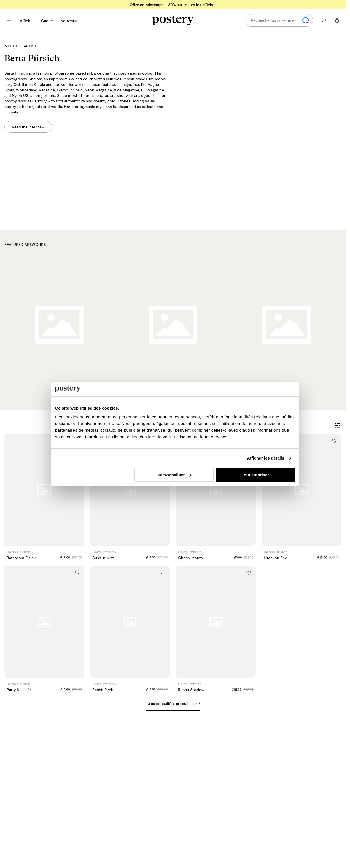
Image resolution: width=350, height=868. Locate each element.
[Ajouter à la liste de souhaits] (334, 441)
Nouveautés (71, 21)
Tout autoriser (257, 489)
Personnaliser (174, 489)
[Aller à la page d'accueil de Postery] (173, 20)
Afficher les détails (267, 473)
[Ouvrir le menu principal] (9, 20)
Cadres (47, 21)
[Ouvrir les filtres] (338, 426)
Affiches (27, 21)
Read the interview (28, 127)
